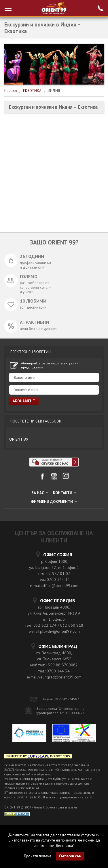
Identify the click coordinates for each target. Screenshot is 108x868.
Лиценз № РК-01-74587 (60, 699)
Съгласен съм (70, 856)
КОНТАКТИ (65, 493)
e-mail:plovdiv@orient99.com (54, 631)
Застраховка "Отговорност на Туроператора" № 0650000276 (60, 711)
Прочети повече (38, 856)
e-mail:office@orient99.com (54, 586)
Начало (11, 91)
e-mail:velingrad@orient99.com (54, 677)
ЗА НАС (40, 493)
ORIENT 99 (19, 439)
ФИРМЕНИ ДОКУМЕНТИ (54, 502)
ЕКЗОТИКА (32, 91)
